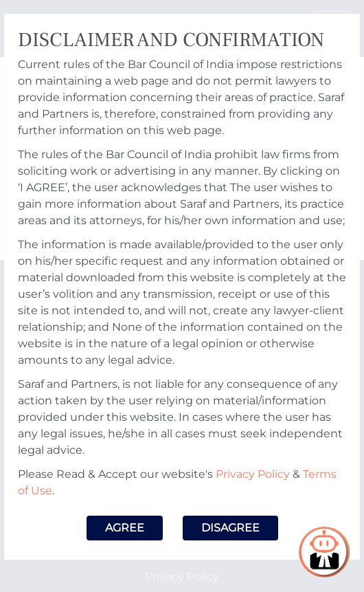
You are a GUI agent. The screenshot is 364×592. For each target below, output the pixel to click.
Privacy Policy (253, 474)
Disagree (230, 528)
